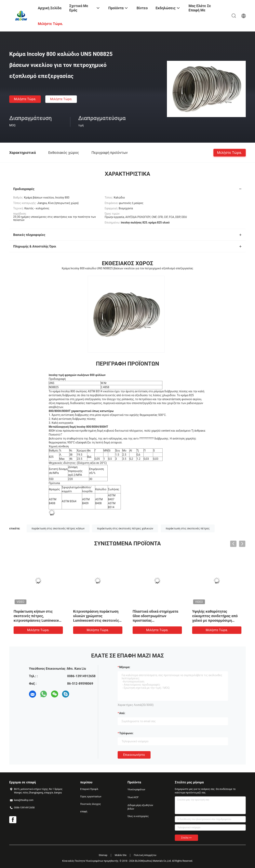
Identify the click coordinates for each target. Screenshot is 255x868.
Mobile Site (121, 855)
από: (122, 713)
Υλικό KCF (133, 797)
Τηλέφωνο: (126, 733)
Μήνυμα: (125, 667)
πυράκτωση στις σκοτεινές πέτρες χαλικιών (125, 528)
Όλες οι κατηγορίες (138, 816)
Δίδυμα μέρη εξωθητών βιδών (140, 807)
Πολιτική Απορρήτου (145, 855)
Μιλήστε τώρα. (25, 99)
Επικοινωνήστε (134, 755)
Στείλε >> (186, 838)
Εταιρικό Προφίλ (89, 789)
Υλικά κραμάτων (136, 790)
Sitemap (103, 855)
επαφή (84, 812)
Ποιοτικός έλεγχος (91, 804)
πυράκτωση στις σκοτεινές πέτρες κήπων (58, 528)
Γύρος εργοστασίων (91, 797)
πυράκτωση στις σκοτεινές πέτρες (188, 528)
